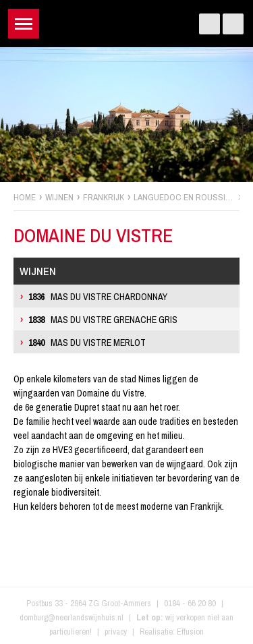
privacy (116, 632)
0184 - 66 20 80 (190, 603)
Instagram (233, 24)
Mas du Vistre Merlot (87, 343)
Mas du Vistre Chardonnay (98, 297)
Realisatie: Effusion (172, 632)
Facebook (209, 24)
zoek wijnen (241, 327)
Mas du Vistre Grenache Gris (103, 320)
